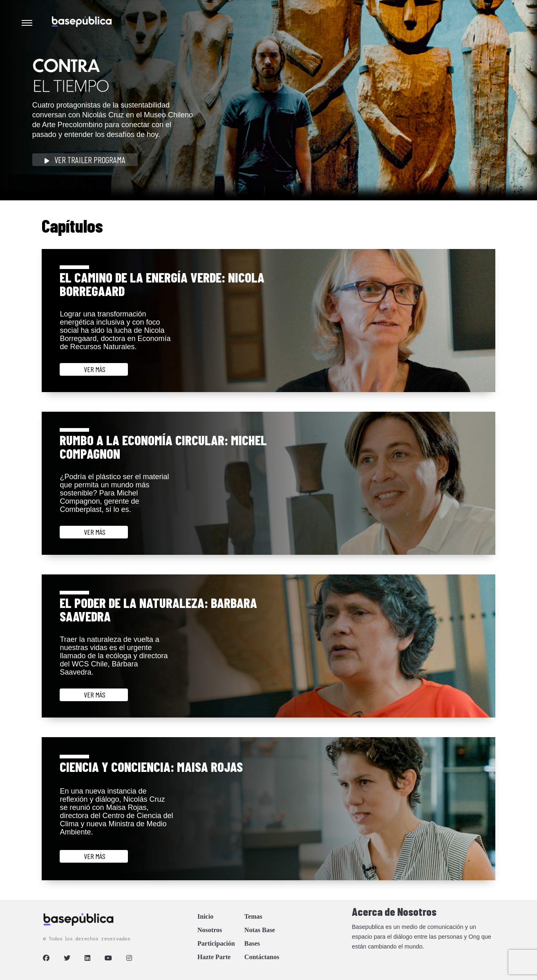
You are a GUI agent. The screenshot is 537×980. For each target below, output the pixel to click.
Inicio (205, 916)
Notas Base (260, 930)
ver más (94, 369)
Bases (252, 943)
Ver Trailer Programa (85, 160)
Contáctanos (262, 957)
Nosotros (210, 930)
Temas (253, 916)
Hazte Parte (214, 957)
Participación (216, 943)
